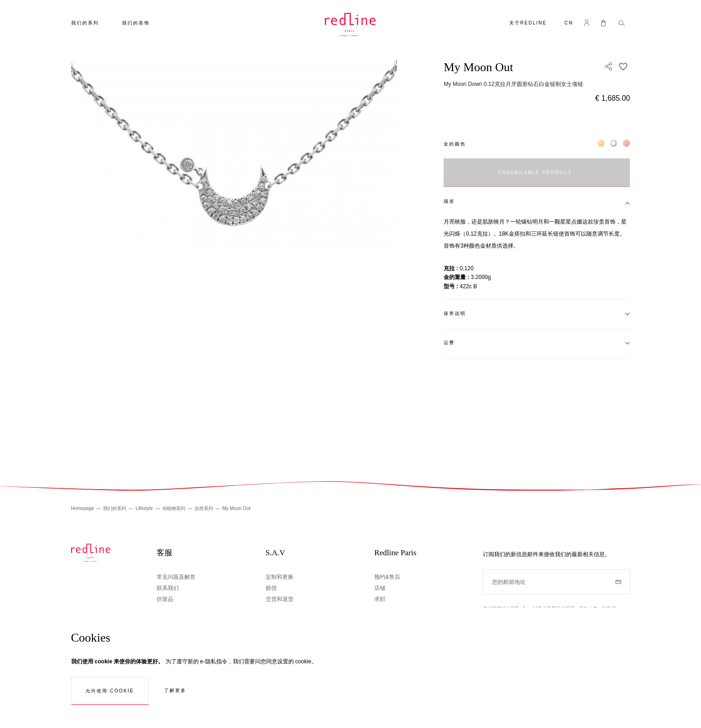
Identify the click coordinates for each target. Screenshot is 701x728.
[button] (569, 24)
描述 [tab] (449, 201)
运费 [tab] (449, 343)
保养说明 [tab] (455, 313)
